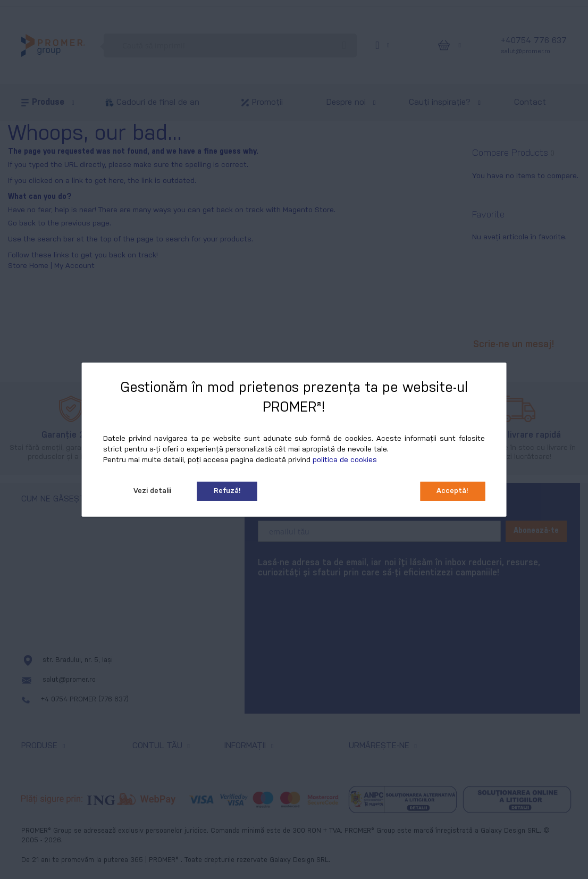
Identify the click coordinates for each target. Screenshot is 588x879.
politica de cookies (345, 460)
